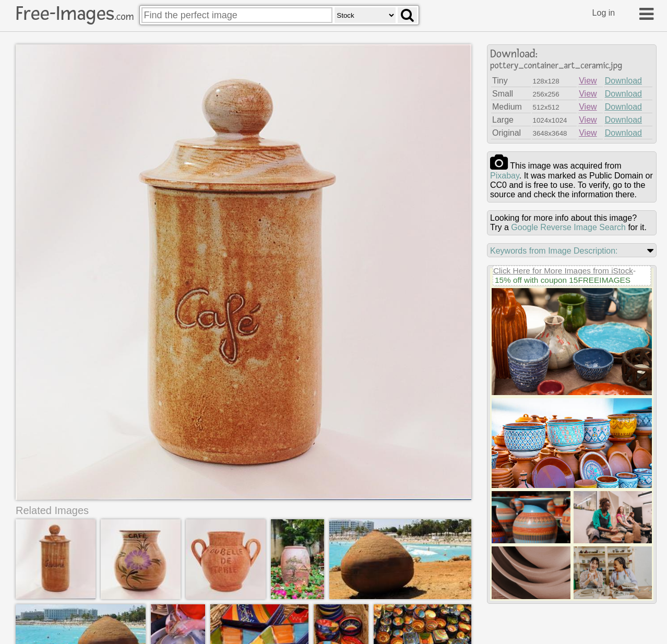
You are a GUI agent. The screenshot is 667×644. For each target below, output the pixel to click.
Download (623, 81)
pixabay (505, 176)
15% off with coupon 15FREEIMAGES (563, 280)
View (588, 81)
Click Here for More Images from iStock (563, 271)
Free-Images (75, 14)
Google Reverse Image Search (568, 227)
